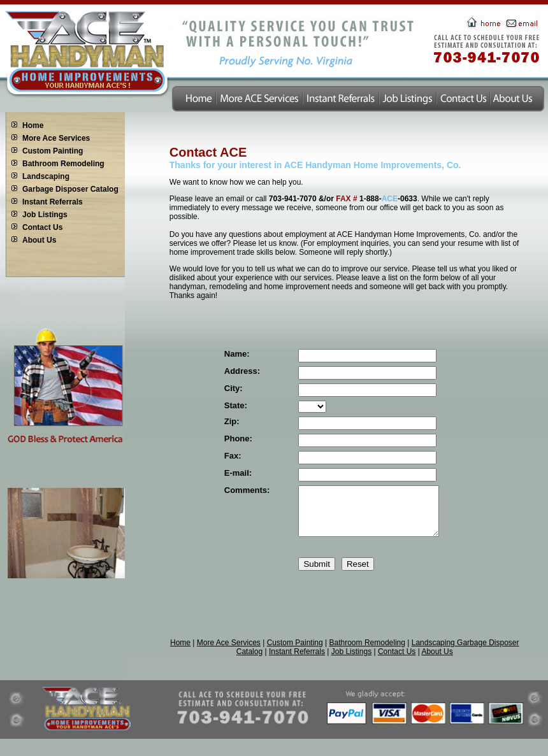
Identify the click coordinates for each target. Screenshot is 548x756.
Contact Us (42, 227)
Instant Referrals (53, 202)
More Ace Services (56, 138)
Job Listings (45, 215)
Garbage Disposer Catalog (70, 189)
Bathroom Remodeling (63, 164)
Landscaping (46, 176)
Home (33, 125)
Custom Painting (53, 151)
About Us (39, 240)
